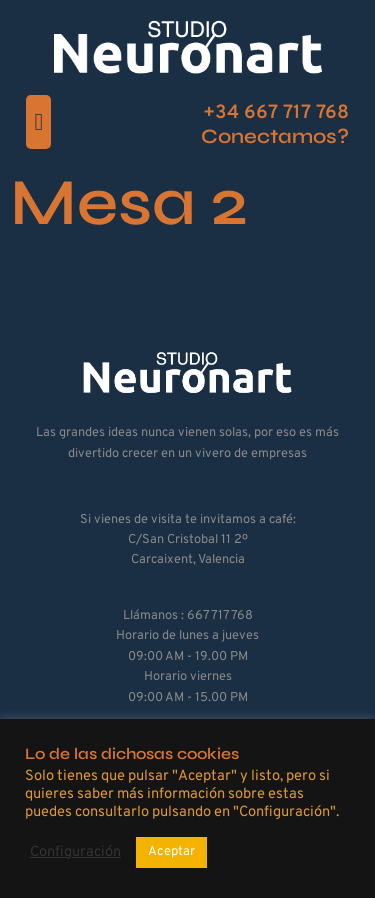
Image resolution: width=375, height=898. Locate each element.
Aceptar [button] (171, 852)
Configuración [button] (75, 853)
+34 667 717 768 (276, 113)
